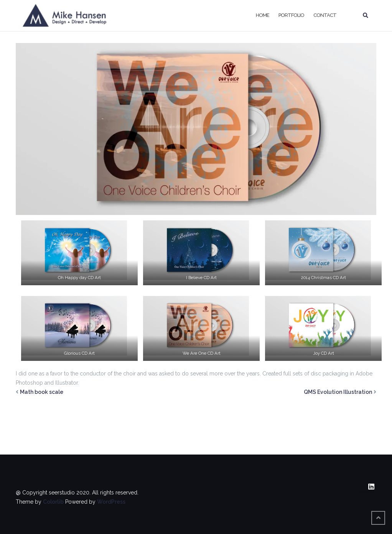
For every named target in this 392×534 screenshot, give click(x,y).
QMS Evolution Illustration (338, 392)
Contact (325, 15)
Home (263, 15)
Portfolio (291, 15)
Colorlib (53, 502)
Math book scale (42, 392)
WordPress (111, 502)
